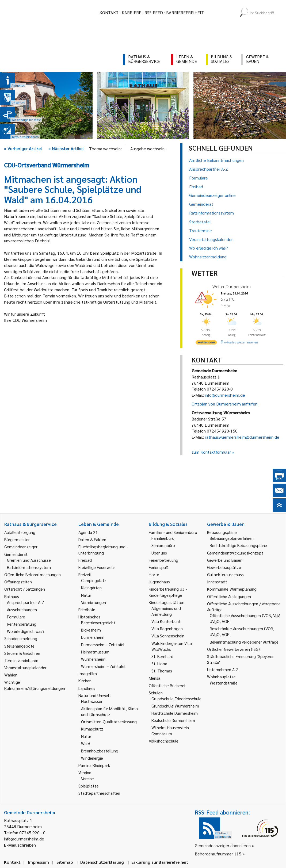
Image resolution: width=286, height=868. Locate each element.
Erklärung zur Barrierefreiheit (160, 862)
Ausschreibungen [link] (22, 609)
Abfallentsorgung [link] (20, 532)
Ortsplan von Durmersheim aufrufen (224, 404)
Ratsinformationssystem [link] (29, 567)
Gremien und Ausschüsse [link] (29, 560)
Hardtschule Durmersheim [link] (175, 713)
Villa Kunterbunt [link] (166, 621)
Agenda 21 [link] (88, 532)
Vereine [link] (87, 779)
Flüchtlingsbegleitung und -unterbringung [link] (103, 550)
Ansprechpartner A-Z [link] (26, 602)
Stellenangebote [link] (19, 646)
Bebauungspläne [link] (222, 532)
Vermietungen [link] (94, 602)
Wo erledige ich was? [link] (26, 631)
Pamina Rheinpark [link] (94, 765)
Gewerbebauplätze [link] (224, 567)
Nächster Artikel (66, 148)
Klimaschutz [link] (92, 729)
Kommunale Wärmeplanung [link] (232, 589)
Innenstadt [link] (217, 582)
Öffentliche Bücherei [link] (167, 685)
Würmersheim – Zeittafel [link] (103, 666)
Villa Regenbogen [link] (167, 628)
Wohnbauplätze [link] (221, 677)
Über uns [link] (159, 553)
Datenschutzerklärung (102, 862)
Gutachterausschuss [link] (225, 574)
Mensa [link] (155, 678)
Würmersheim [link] (93, 659)
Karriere (131, 12)
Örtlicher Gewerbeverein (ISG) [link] (233, 649)
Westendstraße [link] (224, 683)
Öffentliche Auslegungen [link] (229, 596)
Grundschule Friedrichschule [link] (176, 699)
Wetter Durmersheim (232, 286)
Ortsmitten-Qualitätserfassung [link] (109, 722)
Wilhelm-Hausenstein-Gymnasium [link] (171, 730)
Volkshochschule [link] (164, 741)
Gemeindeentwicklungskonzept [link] (235, 553)
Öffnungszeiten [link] (18, 582)
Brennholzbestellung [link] (100, 751)
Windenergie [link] (92, 758)
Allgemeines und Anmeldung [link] (166, 611)
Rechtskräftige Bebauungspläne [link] (238, 545)
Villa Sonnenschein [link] (168, 636)
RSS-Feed (154, 12)
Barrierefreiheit (185, 12)
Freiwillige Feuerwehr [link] (97, 567)
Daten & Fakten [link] (92, 539)
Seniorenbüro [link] (163, 545)
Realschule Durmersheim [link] (173, 720)
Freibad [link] (85, 560)
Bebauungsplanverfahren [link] (232, 538)
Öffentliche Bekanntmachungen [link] (33, 574)
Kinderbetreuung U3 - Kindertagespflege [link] (168, 592)
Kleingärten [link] (91, 588)
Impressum (39, 862)
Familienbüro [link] (163, 538)
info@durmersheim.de (225, 395)
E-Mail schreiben (20, 845)
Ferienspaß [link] (159, 567)
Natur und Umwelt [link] (95, 695)
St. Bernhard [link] (162, 656)
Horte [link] (154, 574)
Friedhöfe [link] (87, 609)
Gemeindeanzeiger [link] (21, 547)
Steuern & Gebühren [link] (22, 653)
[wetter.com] (206, 343)
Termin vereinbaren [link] (21, 660)
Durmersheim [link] (93, 637)
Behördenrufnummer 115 (218, 854)
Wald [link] (86, 743)
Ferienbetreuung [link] (163, 560)
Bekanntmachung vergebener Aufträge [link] (244, 642)
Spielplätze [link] (89, 786)
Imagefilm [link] (88, 673)
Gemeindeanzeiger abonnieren (223, 845)
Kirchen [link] (85, 681)
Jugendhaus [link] (159, 582)
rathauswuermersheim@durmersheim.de (242, 437)
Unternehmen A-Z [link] (223, 669)
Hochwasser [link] (92, 701)
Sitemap (65, 862)
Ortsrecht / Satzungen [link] (25, 589)
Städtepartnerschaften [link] (99, 793)
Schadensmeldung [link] (21, 638)
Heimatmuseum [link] (95, 652)
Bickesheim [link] (91, 630)
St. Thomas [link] (162, 671)
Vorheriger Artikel (23, 148)
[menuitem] (213, 13)
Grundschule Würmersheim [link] (175, 706)
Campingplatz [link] (94, 580)
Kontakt (109, 12)
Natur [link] (86, 595)
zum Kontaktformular (211, 452)
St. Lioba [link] (159, 664)
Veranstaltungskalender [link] (25, 668)
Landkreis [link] (87, 688)
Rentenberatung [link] (22, 624)
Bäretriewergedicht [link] (98, 623)
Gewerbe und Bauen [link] (225, 560)
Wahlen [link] (11, 675)
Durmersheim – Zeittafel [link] (103, 645)
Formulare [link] (16, 617)
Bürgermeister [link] (17, 539)
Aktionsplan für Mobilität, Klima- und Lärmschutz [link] (110, 711)
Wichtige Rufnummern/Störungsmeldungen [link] (35, 685)
